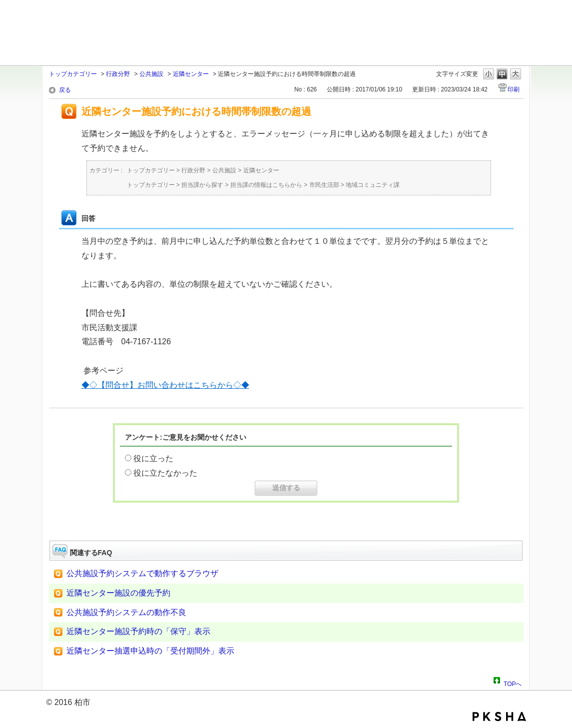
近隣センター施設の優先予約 (118, 593)
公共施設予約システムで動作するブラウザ (142, 573)
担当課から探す (202, 185)
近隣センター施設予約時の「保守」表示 (138, 631)
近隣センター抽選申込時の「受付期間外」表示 (150, 651)
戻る (65, 90)
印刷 (514, 89)
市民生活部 (324, 185)
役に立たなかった (165, 473)
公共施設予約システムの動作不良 (126, 612)
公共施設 (151, 74)
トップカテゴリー (73, 74)
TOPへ (513, 683)
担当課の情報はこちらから (266, 185)
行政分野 (118, 74)
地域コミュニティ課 (373, 185)
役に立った (153, 458)
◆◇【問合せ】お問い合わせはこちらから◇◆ (165, 385)
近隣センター (191, 74)
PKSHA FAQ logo (499, 717)
